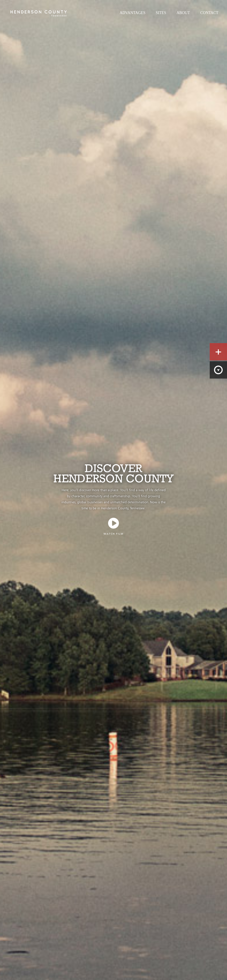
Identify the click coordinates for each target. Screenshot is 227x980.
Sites (161, 13)
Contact (209, 13)
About (183, 13)
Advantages (132, 13)
